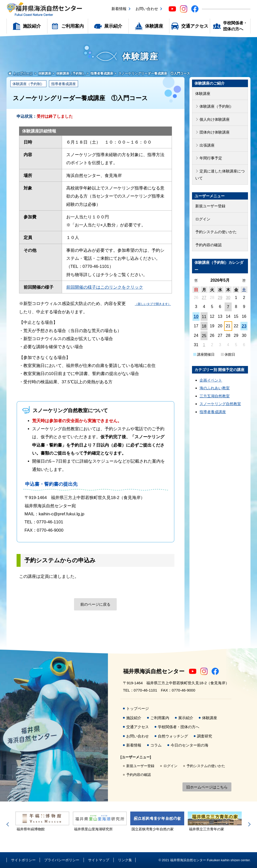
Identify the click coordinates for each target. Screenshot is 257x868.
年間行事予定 (211, 158)
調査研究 (205, 736)
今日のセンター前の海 (189, 745)
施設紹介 (32, 26)
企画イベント (211, 380)
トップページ (138, 708)
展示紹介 (113, 26)
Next (248, 824)
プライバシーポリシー (62, 860)
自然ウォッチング (173, 736)
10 (196, 317)
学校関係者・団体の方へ (235, 26)
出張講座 (207, 145)
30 (228, 298)
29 (220, 298)
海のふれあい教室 (215, 388)
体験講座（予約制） (28, 84)
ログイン (203, 219)
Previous (9, 824)
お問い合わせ (147, 9)
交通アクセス (195, 26)
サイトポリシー (23, 860)
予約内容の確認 (208, 245)
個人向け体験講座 (215, 119)
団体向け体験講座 (215, 132)
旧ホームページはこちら (207, 787)
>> (244, 280)
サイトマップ (99, 860)
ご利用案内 (73, 26)
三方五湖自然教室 (215, 396)
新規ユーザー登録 (210, 206)
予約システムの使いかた (216, 232)
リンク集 (125, 860)
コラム (156, 745)
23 (244, 326)
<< (196, 280)
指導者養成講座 (63, 84)
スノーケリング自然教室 (220, 404)
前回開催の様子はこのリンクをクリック (105, 287)
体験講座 (154, 26)
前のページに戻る (95, 604)
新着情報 (119, 9)
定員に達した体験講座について (220, 175)
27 (204, 298)
